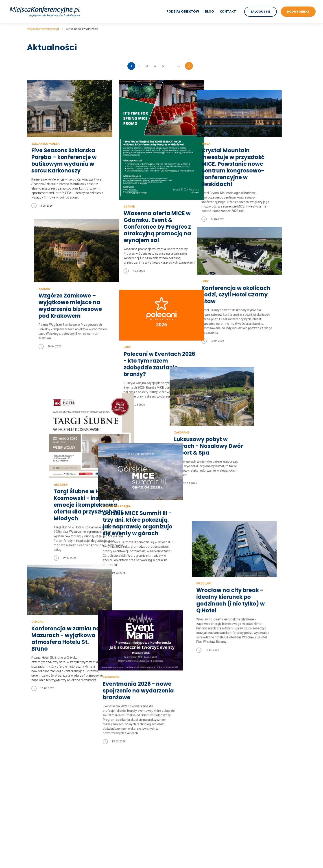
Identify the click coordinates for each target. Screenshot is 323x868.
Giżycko (37, 553)
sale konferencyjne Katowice (182, 808)
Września (38, 442)
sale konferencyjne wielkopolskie (117, 813)
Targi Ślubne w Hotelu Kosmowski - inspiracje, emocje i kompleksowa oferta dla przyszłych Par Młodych (66, 462)
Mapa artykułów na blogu (45, 778)
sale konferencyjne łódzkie (113, 755)
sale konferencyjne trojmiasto (250, 749)
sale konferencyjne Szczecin (182, 761)
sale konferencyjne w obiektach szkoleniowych (262, 825)
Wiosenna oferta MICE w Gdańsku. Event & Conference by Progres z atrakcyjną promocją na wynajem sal (157, 227)
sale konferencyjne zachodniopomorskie (123, 819)
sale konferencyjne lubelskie (114, 743)
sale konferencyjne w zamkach (251, 796)
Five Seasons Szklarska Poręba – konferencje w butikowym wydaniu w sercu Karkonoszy (64, 160)
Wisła (219, 134)
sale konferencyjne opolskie (114, 773)
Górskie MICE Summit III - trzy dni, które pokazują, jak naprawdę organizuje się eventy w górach (158, 483)
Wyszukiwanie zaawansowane (49, 749)
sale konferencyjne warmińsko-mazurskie (124, 808)
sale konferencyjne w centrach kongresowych (261, 790)
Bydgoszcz (131, 608)
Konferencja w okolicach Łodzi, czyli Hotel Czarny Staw (249, 286)
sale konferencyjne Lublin (179, 802)
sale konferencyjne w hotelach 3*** (254, 773)
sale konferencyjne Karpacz (181, 825)
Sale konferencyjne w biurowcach (253, 847)
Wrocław (222, 526)
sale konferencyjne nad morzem (252, 732)
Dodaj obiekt (36, 761)
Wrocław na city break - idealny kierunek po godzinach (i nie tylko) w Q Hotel (249, 543)
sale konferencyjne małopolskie (117, 761)
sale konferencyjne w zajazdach (252, 813)
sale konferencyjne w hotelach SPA (254, 784)
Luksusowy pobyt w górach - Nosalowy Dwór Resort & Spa (249, 420)
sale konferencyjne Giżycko (181, 843)
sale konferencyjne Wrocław (181, 743)
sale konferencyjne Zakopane (182, 767)
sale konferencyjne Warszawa (183, 738)
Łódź (218, 272)
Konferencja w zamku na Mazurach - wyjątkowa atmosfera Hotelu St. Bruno (66, 570)
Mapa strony (36, 773)
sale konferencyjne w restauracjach (254, 808)
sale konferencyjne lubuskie (114, 749)
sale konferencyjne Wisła (179, 813)
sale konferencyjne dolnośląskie (117, 732)
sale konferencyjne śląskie (113, 796)
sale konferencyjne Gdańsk (181, 749)
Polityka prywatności (41, 738)
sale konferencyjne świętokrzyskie (118, 802)
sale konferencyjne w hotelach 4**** (255, 767)
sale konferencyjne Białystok (182, 790)
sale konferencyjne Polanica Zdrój (185, 784)
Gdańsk (129, 207)
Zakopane (222, 406)
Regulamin (35, 732)
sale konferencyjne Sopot (180, 796)
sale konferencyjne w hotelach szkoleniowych (261, 819)
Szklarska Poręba (45, 143)
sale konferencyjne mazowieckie (117, 767)
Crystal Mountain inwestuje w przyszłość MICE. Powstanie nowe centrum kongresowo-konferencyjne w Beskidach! (246, 157)
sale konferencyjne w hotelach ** (252, 778)
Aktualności (35, 755)
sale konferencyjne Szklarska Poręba (188, 831)
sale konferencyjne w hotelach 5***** (255, 761)
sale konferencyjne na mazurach (252, 738)
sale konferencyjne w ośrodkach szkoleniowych (262, 831)
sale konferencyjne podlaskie (115, 784)
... (171, 66)
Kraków (37, 284)
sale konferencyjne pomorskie (116, 790)
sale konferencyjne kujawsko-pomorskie (123, 738)
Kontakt (228, 11)
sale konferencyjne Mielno (180, 819)
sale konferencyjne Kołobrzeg (183, 778)
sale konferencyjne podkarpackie (118, 778)
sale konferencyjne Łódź (179, 773)
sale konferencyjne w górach (249, 743)
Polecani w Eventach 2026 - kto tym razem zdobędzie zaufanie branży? (159, 354)
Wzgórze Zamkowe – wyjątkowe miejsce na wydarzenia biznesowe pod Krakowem (63, 301)
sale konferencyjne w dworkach (251, 802)
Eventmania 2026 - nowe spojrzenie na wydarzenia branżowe (158, 622)
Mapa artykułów (38, 767)
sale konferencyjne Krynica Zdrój (184, 837)
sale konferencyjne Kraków (181, 732)
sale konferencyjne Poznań (181, 755)
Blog (209, 11)
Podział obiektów (183, 11)
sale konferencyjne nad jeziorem (252, 755)
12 (179, 66)
